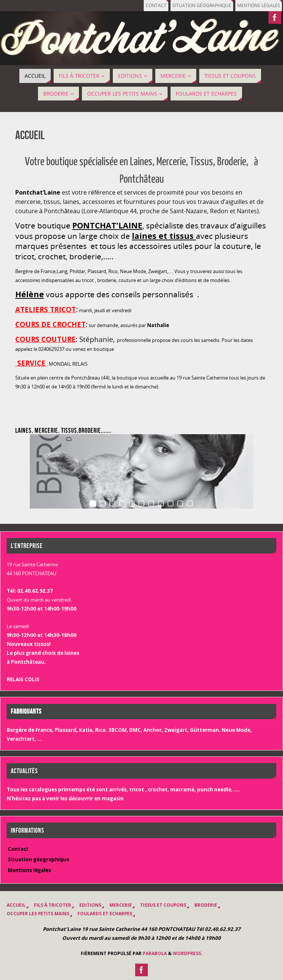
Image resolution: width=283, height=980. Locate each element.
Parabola (155, 953)
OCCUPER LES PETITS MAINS (38, 914)
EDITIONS (90, 905)
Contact (156, 5)
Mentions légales (259, 5)
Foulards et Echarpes (105, 914)
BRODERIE (206, 905)
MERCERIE (121, 905)
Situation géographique (202, 5)
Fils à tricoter (53, 905)
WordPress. (188, 953)
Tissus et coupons (163, 905)
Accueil (16, 905)
